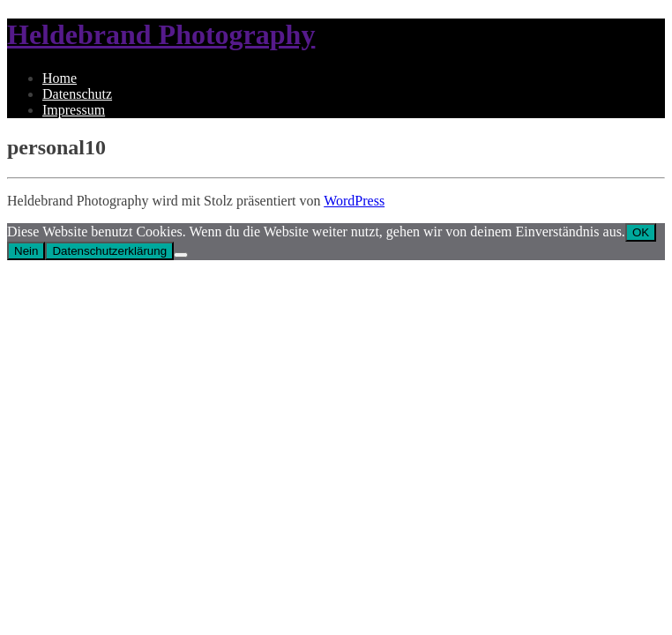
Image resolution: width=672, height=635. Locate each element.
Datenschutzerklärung (109, 251)
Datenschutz (77, 94)
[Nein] (181, 255)
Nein (26, 251)
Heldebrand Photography (161, 34)
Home (60, 78)
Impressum (74, 110)
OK (641, 232)
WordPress (354, 201)
